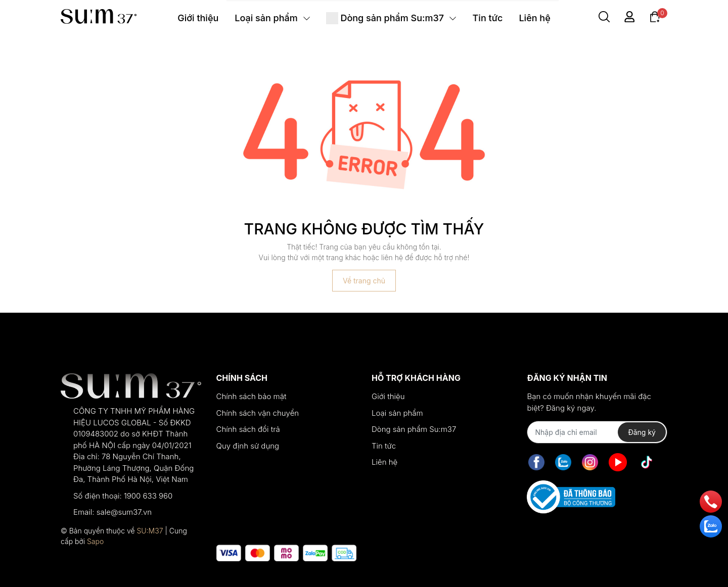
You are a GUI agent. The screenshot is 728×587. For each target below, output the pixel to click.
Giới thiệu (388, 396)
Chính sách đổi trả (248, 429)
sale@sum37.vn (124, 512)
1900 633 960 (148, 496)
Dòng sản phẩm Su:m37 (414, 429)
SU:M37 (150, 531)
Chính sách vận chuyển (258, 413)
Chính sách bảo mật (252, 396)
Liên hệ (384, 462)
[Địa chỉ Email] (597, 432)
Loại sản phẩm (397, 413)
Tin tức (384, 446)
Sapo (95, 541)
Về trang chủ (364, 281)
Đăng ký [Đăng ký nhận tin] (642, 432)
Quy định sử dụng (248, 446)
